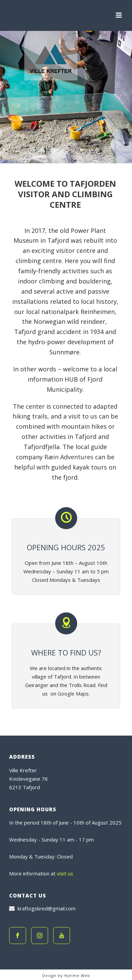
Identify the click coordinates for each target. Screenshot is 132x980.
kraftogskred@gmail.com (47, 908)
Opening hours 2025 (66, 547)
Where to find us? (66, 652)
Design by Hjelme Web (66, 975)
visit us (65, 873)
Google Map (72, 694)
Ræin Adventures (69, 457)
